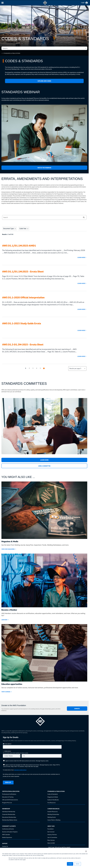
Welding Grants (52, 817)
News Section (51, 840)
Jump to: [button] (5, 48)
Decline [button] (78, 864)
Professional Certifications (9, 794)
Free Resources (52, 803)
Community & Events (9, 826)
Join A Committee (52, 837)
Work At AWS (51, 843)
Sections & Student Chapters (10, 832)
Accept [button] (70, 864)
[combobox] (41, 217)
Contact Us (5, 846)
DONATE (77, 709)
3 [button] (33, 368)
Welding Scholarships (53, 814)
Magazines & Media (53, 797)
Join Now (4, 620)
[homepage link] (44, 721)
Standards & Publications (12, 53)
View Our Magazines (8, 549)
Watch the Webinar (44, 168)
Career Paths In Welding (54, 820)
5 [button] (40, 368)
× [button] (86, 851)
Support (5, 843)
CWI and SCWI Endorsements (10, 800)
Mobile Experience (7, 837)
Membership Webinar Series (10, 820)
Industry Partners (52, 835)
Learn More (81, 257)
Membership (6, 809)
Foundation (51, 829)
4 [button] (37, 368)
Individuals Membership (9, 812)
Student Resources (53, 812)
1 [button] (26, 368)
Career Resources (53, 809)
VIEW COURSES (6, 692)
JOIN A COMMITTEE (44, 466)
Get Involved (51, 832)
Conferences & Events (8, 829)
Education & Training (8, 797)
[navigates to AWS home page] (45, 4)
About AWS (51, 826)
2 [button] (29, 368)
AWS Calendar (6, 835)
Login (83, 3)
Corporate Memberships (9, 814)
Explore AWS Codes (44, 81)
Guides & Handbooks (53, 800)
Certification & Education (11, 791)
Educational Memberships (9, 817)
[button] (84, 217)
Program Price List (7, 803)
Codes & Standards (53, 794)
